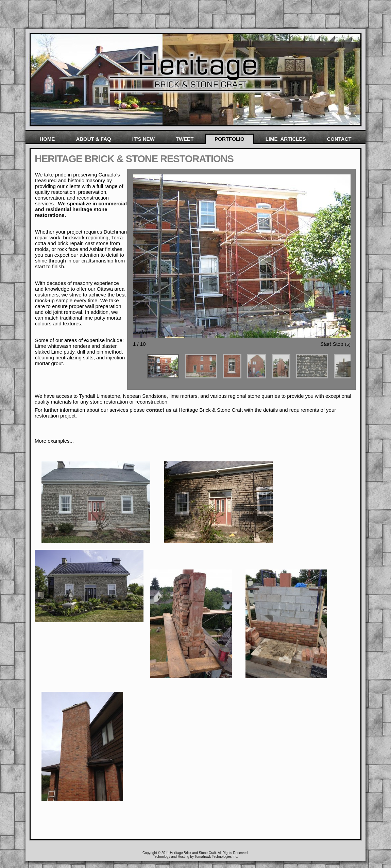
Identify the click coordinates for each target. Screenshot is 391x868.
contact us (160, 410)
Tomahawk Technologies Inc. (217, 857)
